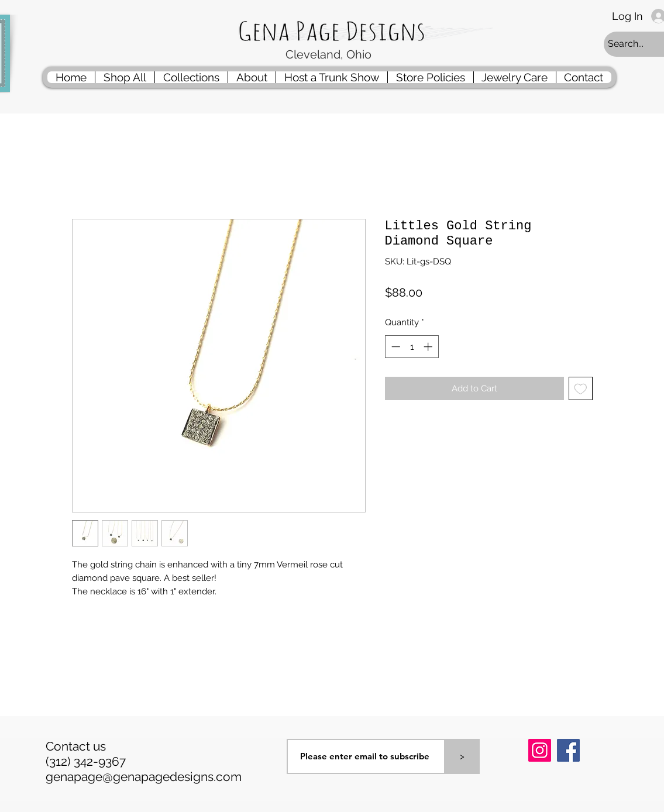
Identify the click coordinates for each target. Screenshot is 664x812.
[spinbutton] (412, 347)
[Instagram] (540, 750)
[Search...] (635, 44)
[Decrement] (395, 347)
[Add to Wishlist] (581, 389)
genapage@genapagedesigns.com (144, 777)
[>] (462, 756)
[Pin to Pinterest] (543, 781)
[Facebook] (568, 750)
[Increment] (429, 347)
